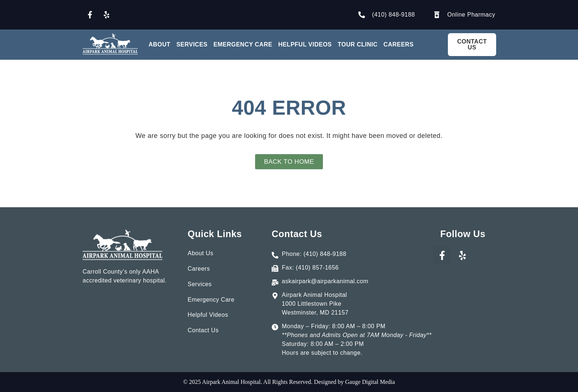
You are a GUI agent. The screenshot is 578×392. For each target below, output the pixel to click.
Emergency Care (243, 44)
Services (192, 44)
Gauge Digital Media (369, 382)
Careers (398, 44)
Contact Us (203, 332)
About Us (201, 253)
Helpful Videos (305, 44)
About (159, 44)
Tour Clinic (358, 44)
